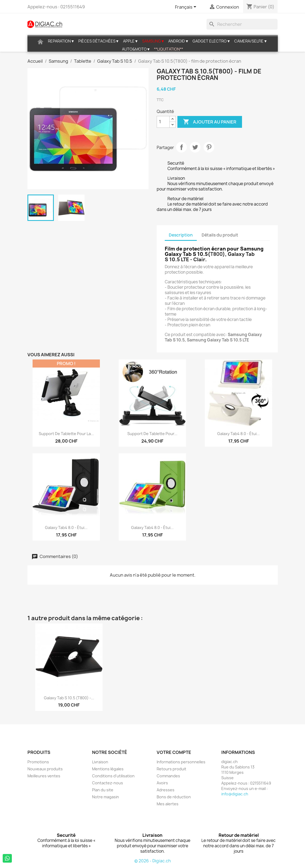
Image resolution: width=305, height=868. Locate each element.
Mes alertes (168, 804)
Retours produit (171, 769)
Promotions (38, 762)
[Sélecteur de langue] (187, 7)
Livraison (100, 762)
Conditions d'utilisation (113, 776)
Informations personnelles (181, 762)
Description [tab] (181, 235)
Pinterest (209, 147)
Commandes (168, 776)
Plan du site (103, 790)
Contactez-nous (108, 783)
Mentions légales (108, 769)
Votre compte (174, 752)
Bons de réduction (174, 797)
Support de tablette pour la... (66, 434)
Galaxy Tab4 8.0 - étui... (239, 434)
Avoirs (162, 783)
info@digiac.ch (235, 794)
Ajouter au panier (210, 122)
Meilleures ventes (44, 776)
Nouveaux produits (45, 769)
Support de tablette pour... (152, 434)
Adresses (166, 790)
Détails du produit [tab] (220, 235)
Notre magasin (106, 797)
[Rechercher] (242, 24)
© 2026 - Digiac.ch (152, 861)
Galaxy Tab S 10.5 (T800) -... (69, 698)
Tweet (195, 147)
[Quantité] (163, 122)
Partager (181, 147)
